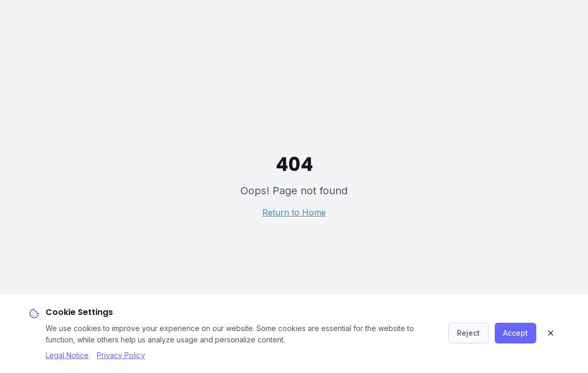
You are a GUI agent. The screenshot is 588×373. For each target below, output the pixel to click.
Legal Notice (67, 355)
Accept (515, 333)
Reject (468, 333)
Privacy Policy (121, 355)
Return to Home (294, 212)
